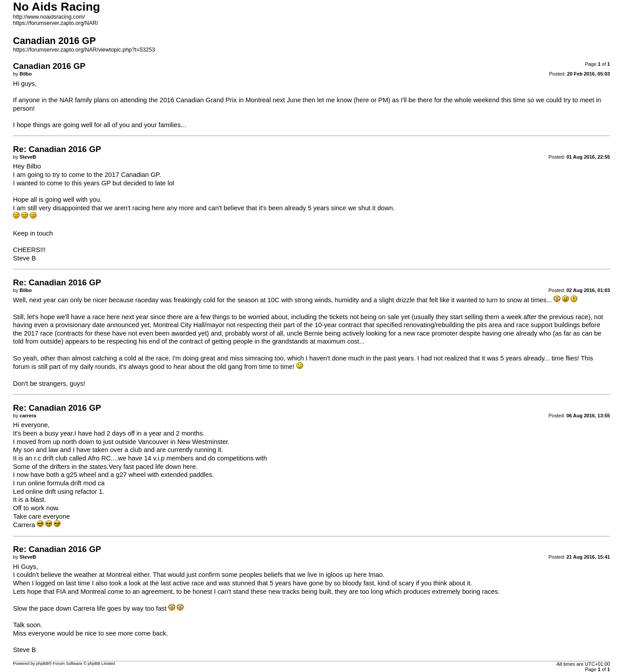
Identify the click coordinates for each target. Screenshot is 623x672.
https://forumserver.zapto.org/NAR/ (56, 23)
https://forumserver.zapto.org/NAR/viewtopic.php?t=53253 (84, 50)
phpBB (42, 664)
